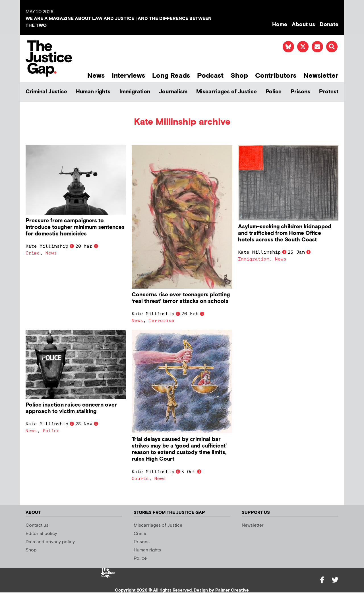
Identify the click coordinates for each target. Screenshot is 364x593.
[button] (332, 47)
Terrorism (162, 321)
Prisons (300, 92)
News (96, 76)
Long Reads (171, 76)
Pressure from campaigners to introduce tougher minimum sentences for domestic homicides (75, 227)
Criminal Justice (46, 92)
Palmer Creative (232, 590)
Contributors (276, 76)
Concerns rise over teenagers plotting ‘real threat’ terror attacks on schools (181, 298)
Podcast (210, 76)
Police (274, 92)
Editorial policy (41, 534)
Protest (329, 92)
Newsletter (321, 76)
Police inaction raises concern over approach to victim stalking (71, 408)
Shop (239, 76)
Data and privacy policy (50, 542)
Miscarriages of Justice (227, 92)
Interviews (128, 76)
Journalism (173, 92)
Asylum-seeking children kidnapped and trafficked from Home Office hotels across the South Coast (285, 233)
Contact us (37, 525)
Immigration (135, 92)
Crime (33, 253)
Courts (140, 479)
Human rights (93, 92)
